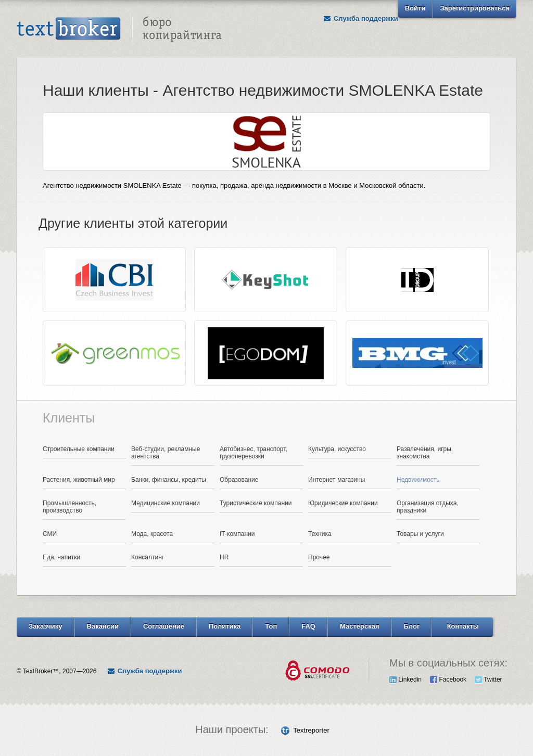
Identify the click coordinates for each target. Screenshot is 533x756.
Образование (239, 480)
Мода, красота (152, 534)
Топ (271, 626)
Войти (415, 8)
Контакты (463, 626)
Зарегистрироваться (475, 8)
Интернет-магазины (337, 480)
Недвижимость (418, 480)
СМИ (50, 534)
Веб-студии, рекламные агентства (166, 453)
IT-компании (237, 534)
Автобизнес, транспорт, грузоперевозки (253, 453)
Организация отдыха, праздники (428, 507)
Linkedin (405, 680)
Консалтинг (148, 557)
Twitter (488, 680)
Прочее (319, 557)
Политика (225, 626)
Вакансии (103, 626)
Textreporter (311, 730)
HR (224, 557)
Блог (412, 626)
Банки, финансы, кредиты (169, 480)
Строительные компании (79, 449)
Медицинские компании (166, 503)
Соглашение (164, 626)
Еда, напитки (61, 557)
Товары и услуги (420, 534)
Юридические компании (343, 503)
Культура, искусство (337, 449)
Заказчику (46, 626)
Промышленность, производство (69, 507)
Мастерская (360, 626)
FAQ (308, 626)
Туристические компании (256, 503)
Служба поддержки (361, 18)
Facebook (448, 680)
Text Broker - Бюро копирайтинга (119, 29)
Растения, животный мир (79, 480)
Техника (320, 534)
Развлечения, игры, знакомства (425, 453)
